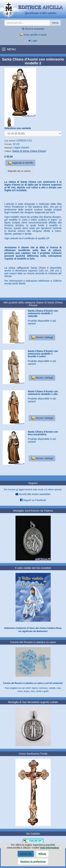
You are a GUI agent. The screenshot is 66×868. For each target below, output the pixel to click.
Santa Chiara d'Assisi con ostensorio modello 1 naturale (43, 313)
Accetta (26, 854)
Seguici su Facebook (33, 500)
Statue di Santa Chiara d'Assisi (29, 151)
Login (33, 41)
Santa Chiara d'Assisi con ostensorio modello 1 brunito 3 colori (43, 354)
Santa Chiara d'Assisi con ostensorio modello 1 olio (43, 393)
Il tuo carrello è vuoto (33, 35)
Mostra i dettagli (42, 337)
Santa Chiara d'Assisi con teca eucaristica (43, 433)
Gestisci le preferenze (33, 862)
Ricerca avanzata (33, 29)
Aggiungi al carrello (20, 163)
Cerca (55, 23)
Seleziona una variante (18, 128)
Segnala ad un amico (19, 171)
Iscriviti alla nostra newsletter (33, 494)
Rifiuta (42, 854)
